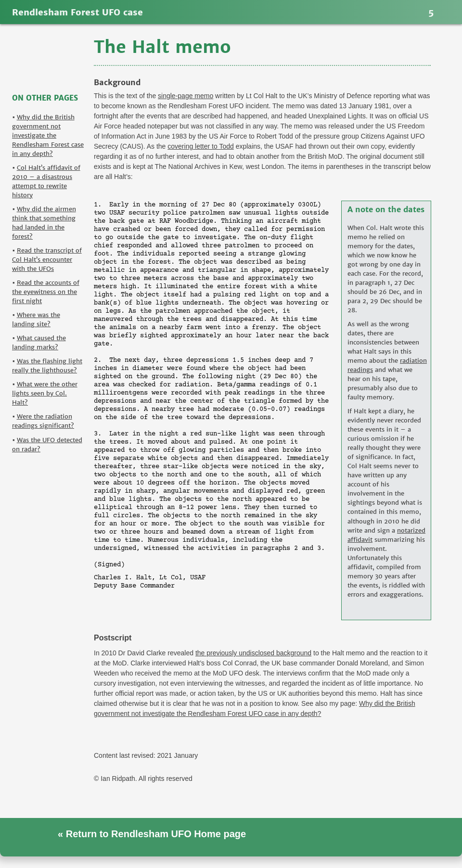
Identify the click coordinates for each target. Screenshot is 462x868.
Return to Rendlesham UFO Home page (154, 834)
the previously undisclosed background (253, 653)
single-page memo (186, 96)
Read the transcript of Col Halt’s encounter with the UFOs (47, 260)
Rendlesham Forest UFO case (77, 12)
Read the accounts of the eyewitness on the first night (46, 292)
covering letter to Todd (201, 146)
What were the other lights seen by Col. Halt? (45, 393)
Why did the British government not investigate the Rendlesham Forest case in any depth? (48, 135)
